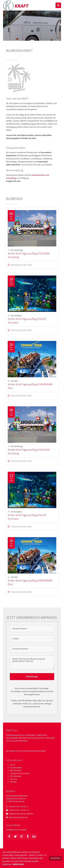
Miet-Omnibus (16, 770)
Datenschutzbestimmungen (35, 751)
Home (12, 765)
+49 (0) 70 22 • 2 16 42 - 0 (18, 806)
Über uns (14, 779)
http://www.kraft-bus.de (18, 817)
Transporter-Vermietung (20, 773)
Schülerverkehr (16, 768)
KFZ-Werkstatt (16, 776)
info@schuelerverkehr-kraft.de (21, 814)
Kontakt (13, 782)
